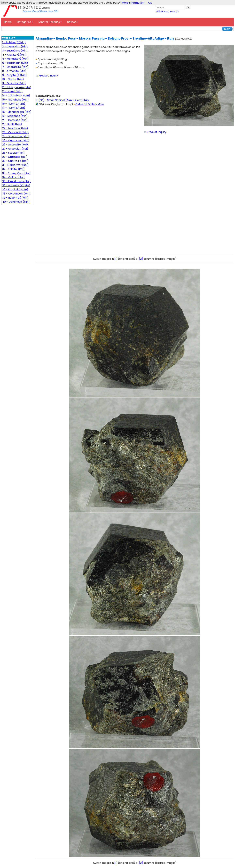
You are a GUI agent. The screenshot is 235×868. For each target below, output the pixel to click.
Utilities (73, 22)
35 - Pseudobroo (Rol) (16, 181)
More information (133, 3)
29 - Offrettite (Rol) (15, 157)
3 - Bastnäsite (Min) (15, 51)
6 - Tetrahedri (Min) (15, 63)
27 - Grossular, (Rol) (15, 149)
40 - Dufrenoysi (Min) (16, 202)
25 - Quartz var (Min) (16, 140)
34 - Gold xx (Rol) (13, 177)
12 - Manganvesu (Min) (17, 87)
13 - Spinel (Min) (12, 91)
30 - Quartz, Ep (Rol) (15, 161)
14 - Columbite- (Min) (16, 96)
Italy (86, 100)
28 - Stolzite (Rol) (13, 153)
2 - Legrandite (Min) (15, 46)
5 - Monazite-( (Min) (15, 59)
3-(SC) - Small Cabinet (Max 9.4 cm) (59, 100)
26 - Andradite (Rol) (15, 145)
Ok (150, 3)
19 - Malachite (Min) (15, 116)
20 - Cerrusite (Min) (15, 120)
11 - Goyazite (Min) (14, 83)
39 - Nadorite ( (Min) (15, 198)
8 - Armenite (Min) (14, 71)
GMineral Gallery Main (89, 104)
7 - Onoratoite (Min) (15, 67)
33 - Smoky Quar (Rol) (16, 173)
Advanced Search (168, 12)
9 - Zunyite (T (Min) (15, 75)
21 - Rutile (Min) (12, 124)
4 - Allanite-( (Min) (14, 55)
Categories (25, 22)
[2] (141, 259)
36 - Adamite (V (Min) (16, 185)
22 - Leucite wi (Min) (15, 128)
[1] (116, 259)
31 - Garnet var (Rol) (15, 165)
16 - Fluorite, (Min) (14, 104)
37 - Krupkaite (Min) (15, 190)
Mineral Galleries (50, 22)
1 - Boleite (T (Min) (14, 42)
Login (227, 29)
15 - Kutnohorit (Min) (15, 100)
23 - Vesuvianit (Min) (15, 132)
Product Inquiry (48, 76)
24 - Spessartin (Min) (16, 136)
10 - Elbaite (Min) (13, 79)
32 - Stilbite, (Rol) (13, 169)
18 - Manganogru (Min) (17, 112)
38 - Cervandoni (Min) (16, 194)
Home (8, 22)
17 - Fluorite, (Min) (14, 108)
